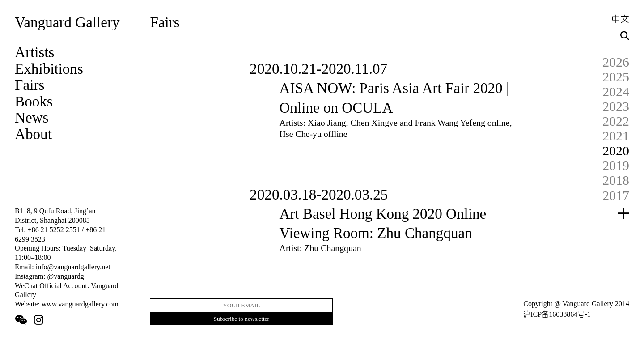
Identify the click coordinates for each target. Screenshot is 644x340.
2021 (616, 136)
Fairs (30, 85)
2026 (616, 62)
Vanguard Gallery (67, 22)
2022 (616, 121)
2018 (616, 180)
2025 (616, 77)
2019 (616, 165)
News (32, 117)
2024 (616, 91)
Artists (34, 52)
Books (34, 101)
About (33, 134)
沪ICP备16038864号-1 (557, 314)
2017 (616, 195)
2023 (616, 106)
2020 (616, 151)
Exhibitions (49, 69)
